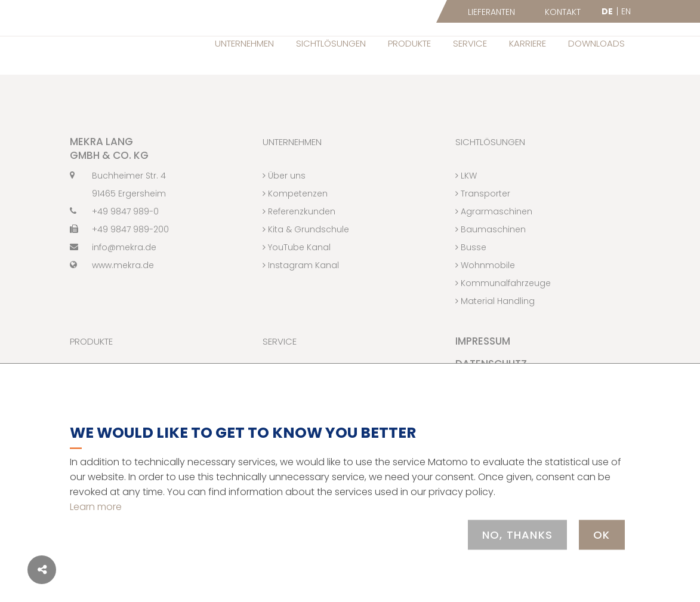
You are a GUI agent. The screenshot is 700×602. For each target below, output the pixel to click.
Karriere (528, 43)
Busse (471, 272)
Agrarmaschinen (494, 236)
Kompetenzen (295, 219)
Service (470, 43)
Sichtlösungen (331, 43)
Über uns (284, 201)
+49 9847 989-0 (114, 236)
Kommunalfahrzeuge (503, 308)
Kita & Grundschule (306, 254)
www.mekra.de (112, 290)
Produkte (409, 43)
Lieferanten (491, 12)
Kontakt (563, 12)
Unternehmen (244, 43)
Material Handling (495, 326)
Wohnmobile (485, 290)
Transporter (483, 219)
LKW (466, 201)
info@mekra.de (113, 272)
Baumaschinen (491, 254)
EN (626, 11)
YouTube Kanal (297, 272)
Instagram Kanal (301, 290)
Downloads (596, 43)
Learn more (96, 506)
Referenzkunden (299, 236)
